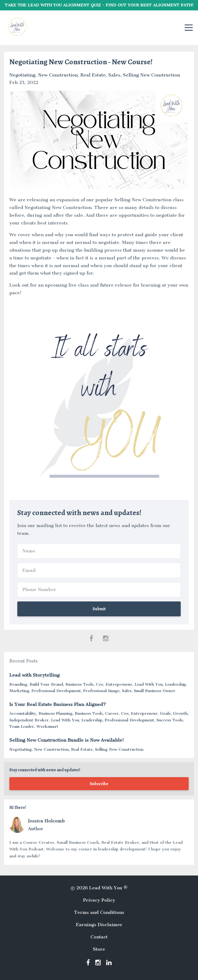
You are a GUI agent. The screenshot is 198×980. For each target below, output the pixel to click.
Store (99, 949)
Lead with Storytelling (34, 675)
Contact (99, 937)
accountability (23, 713)
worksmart (47, 726)
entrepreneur (119, 684)
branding (18, 684)
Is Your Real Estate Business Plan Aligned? (57, 704)
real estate (93, 75)
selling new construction (151, 75)
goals (165, 713)
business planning (55, 713)
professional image (101, 691)
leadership (176, 684)
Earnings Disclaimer (99, 925)
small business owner (155, 691)
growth (180, 713)
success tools (170, 720)
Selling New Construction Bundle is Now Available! (67, 740)
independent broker (29, 720)
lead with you (149, 684)
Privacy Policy (99, 900)
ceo (100, 684)
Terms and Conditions (99, 912)
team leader (22, 726)
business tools (79, 684)
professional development (56, 691)
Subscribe (99, 784)
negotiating (22, 75)
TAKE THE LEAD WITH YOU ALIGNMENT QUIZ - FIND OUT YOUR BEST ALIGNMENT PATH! (99, 5)
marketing (19, 691)
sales (114, 75)
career (112, 713)
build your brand (46, 684)
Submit (99, 609)
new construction (58, 75)
